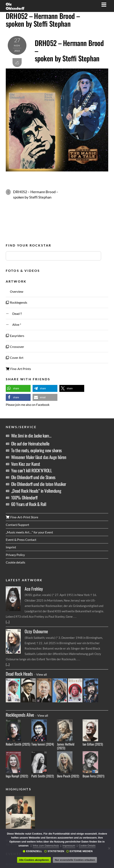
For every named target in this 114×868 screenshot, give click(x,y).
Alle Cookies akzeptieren (34, 860)
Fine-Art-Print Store (22, 517)
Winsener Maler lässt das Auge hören (39, 457)
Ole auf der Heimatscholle (30, 443)
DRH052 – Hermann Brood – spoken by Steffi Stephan (43, 20)
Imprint (11, 547)
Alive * (13, 324)
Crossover (15, 347)
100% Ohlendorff (24, 497)
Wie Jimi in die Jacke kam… (31, 435)
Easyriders (15, 336)
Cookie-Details (87, 846)
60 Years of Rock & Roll (29, 504)
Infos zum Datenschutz (46, 846)
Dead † (14, 314)
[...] (8, 622)
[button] (18, 388)
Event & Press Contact (21, 540)
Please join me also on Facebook (28, 405)
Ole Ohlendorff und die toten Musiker (39, 484)
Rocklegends (16, 302)
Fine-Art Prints (18, 369)
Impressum (69, 846)
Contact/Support (17, 525)
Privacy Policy (15, 555)
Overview (14, 291)
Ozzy (36, 631)
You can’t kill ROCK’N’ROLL (32, 470)
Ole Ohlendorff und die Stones (33, 477)
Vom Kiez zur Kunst (26, 464)
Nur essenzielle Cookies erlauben (75, 860)
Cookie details (15, 562)
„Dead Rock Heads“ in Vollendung (36, 491)
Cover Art (15, 358)
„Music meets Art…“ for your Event (29, 532)
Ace (34, 589)
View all (42, 674)
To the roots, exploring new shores (36, 450)
